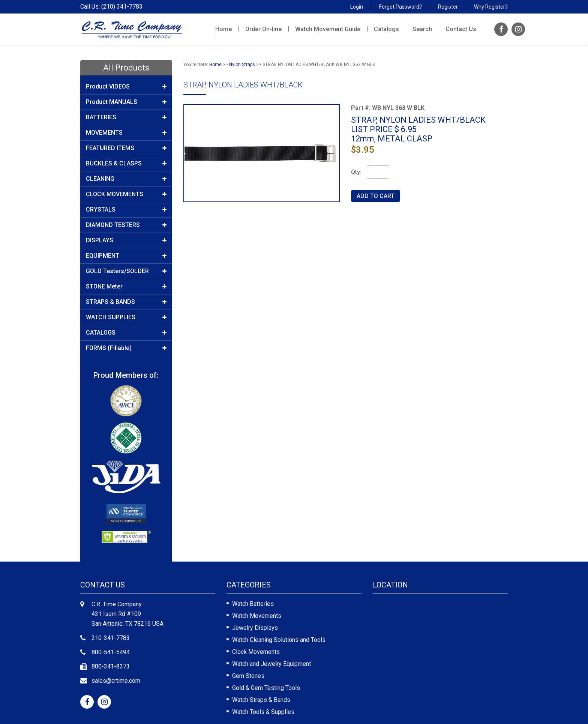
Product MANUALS (126, 102)
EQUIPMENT (126, 256)
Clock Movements (256, 652)
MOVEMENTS (126, 133)
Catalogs (386, 29)
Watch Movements (257, 616)
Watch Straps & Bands (261, 700)
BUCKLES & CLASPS (126, 164)
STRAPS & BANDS (126, 302)
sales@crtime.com (116, 681)
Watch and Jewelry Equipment (271, 664)
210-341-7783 (111, 638)
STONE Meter (126, 287)
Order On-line (263, 29)
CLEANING (126, 179)
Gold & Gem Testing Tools (266, 688)
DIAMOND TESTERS (126, 225)
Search (422, 29)
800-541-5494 (111, 652)
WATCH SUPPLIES (126, 317)
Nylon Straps (242, 65)
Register (448, 7)
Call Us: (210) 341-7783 (111, 7)
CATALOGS (126, 333)
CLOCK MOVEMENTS (126, 194)
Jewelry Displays (255, 628)
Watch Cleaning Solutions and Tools (279, 640)
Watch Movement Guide (328, 29)
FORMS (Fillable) (126, 348)
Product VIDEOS (126, 87)
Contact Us (461, 29)
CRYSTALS (126, 210)
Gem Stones (248, 676)
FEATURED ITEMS (126, 148)
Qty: (356, 172)
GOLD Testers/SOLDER (126, 271)
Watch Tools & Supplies (263, 712)
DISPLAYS (126, 240)
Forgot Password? (400, 7)
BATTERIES (126, 117)
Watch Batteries (253, 604)
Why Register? (491, 7)
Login (357, 7)
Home (223, 29)
